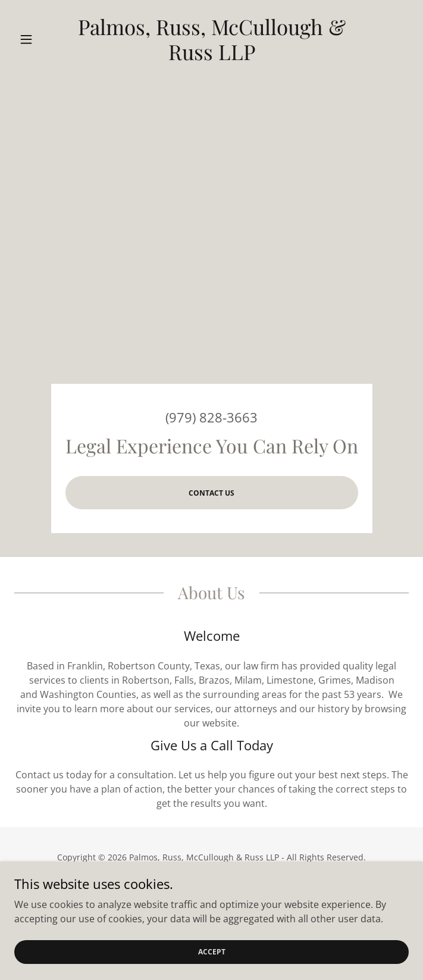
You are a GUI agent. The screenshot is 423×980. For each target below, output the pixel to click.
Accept (212, 952)
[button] (44, 39)
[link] (211, 39)
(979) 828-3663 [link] (211, 417)
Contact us (211, 493)
